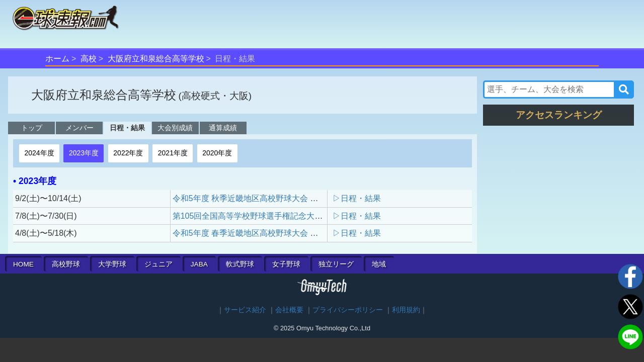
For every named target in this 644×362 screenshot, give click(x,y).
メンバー (79, 128)
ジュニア (158, 264)
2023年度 (84, 153)
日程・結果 (127, 128)
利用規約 (406, 310)
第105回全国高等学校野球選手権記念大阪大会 (256, 216)
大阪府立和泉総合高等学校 (156, 59)
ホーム (57, 59)
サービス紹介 (245, 310)
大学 (112, 264)
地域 (379, 264)
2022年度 (128, 153)
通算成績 (223, 128)
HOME (23, 264)
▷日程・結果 (357, 198)
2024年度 (39, 153)
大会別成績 (175, 128)
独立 (336, 264)
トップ (32, 128)
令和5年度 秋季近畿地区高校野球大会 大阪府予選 (262, 198)
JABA (199, 264)
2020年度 (217, 153)
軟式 (240, 264)
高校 (89, 59)
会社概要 (289, 310)
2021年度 (173, 153)
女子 (286, 264)
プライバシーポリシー (348, 310)
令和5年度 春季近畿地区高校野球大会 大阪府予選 (262, 233)
